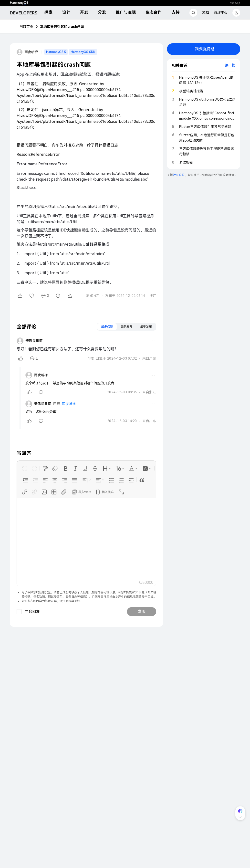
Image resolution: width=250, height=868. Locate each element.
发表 (142, 612)
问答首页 (26, 27)
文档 (206, 12)
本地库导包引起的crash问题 (62, 27)
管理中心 (221, 12)
